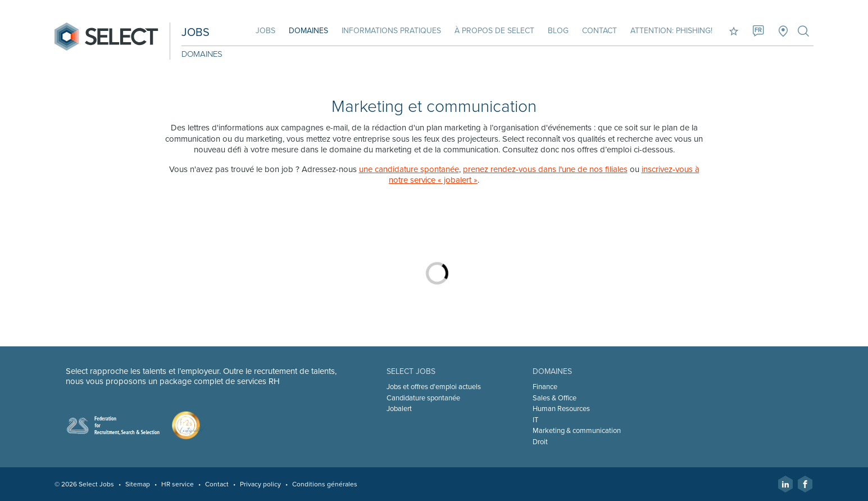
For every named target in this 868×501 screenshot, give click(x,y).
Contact (599, 31)
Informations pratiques (391, 31)
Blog (558, 31)
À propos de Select (494, 31)
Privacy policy (260, 484)
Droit (540, 442)
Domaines (308, 31)
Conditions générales (325, 484)
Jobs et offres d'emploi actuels (434, 387)
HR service (178, 484)
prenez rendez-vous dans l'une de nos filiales (545, 169)
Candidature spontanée (423, 398)
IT (535, 420)
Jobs (265, 31)
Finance (545, 387)
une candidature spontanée (409, 169)
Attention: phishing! (671, 31)
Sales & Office (555, 398)
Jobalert (399, 409)
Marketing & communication (577, 431)
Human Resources (561, 409)
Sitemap (138, 484)
